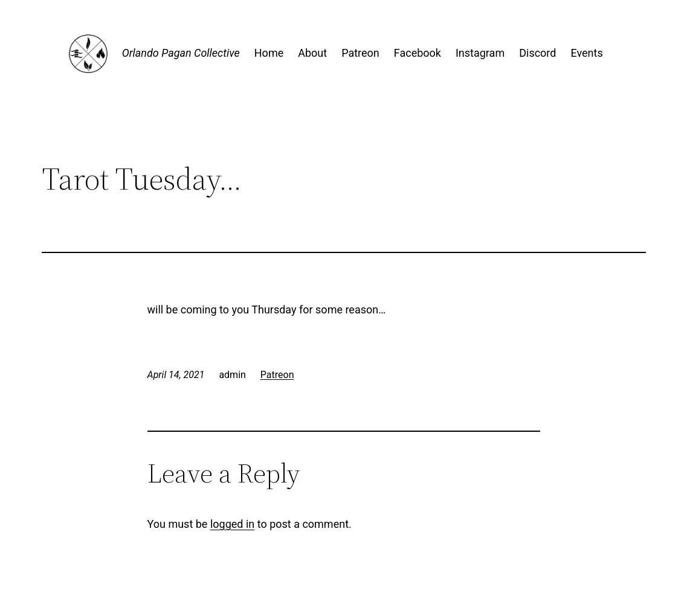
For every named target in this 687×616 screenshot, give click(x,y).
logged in (232, 524)
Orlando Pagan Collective (181, 53)
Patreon (277, 375)
